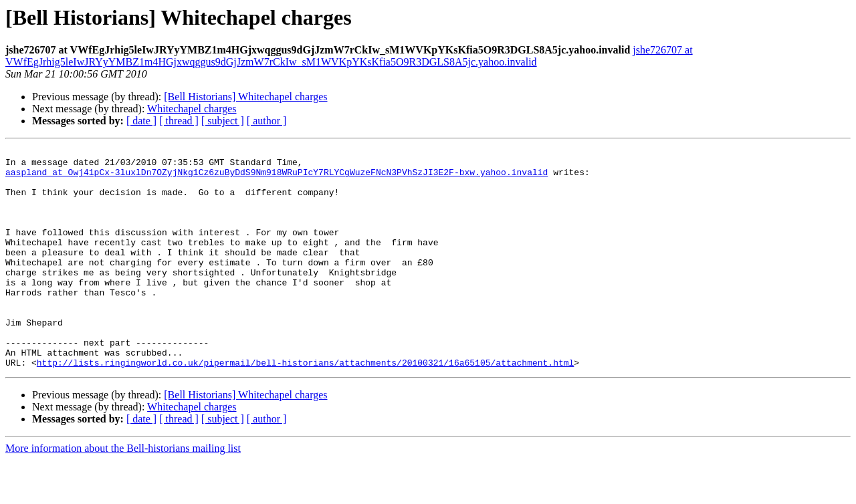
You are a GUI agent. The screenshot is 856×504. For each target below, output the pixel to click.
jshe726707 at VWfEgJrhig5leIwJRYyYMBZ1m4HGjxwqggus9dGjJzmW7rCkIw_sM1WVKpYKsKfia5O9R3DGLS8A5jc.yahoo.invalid (349, 56)
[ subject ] (223, 121)
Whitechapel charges (192, 109)
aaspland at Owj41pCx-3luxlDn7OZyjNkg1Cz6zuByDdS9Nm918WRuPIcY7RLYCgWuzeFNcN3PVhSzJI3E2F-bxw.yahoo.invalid (277, 178)
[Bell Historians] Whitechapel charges (245, 97)
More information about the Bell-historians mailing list (123, 492)
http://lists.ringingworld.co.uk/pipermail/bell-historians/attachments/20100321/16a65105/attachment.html (305, 406)
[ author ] (267, 121)
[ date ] (141, 121)
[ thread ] (179, 121)
